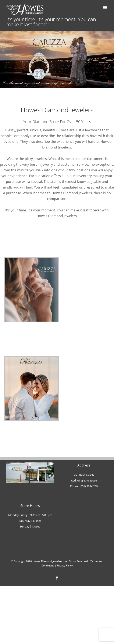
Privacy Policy (65, 566)
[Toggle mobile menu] (105, 8)
